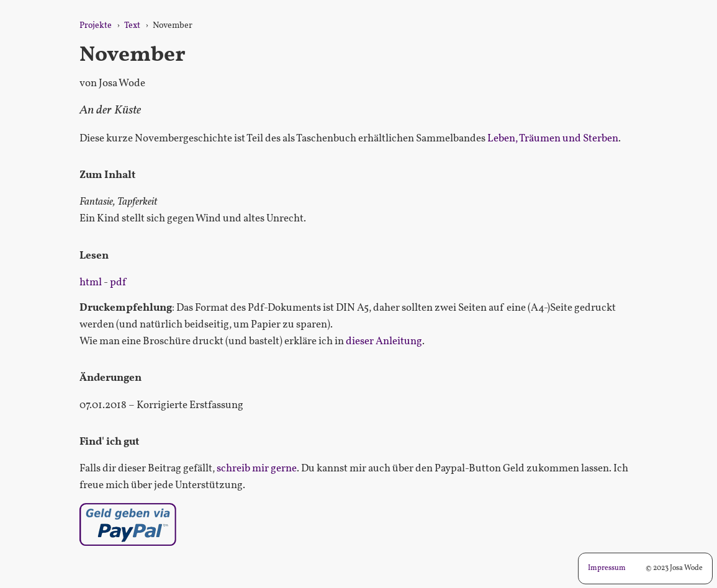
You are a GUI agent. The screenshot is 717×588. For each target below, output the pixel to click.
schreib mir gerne (257, 469)
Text (132, 26)
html (91, 283)
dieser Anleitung (384, 341)
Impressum (607, 568)
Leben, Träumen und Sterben (553, 139)
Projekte (96, 26)
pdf (118, 283)
